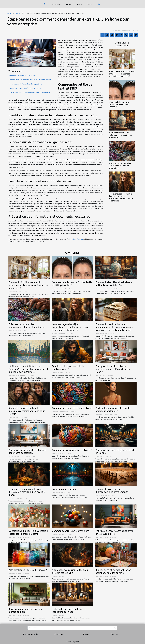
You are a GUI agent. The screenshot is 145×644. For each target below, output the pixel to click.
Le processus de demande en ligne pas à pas (26, 84)
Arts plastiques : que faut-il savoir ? (28, 570)
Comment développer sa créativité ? (72, 450)
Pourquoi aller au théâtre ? (67, 489)
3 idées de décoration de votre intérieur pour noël (69, 610)
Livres (79, 4)
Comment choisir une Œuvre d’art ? (71, 531)
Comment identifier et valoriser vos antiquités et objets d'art (120, 135)
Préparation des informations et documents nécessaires (30, 92)
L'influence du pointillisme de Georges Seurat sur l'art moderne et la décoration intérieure (28, 369)
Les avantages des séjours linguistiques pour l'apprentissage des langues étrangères (121, 197)
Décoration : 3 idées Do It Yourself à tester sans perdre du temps (28, 532)
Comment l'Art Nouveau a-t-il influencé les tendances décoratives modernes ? (122, 74)
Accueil (10, 13)
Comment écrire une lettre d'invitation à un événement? (112, 490)
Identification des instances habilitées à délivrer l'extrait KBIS (32, 80)
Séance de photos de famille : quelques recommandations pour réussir (27, 411)
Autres (89, 4)
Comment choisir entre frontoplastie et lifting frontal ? (119, 104)
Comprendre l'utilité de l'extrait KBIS (23, 75)
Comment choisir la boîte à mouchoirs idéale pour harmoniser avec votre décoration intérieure (114, 327)
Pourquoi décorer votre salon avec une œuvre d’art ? (114, 532)
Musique (69, 4)
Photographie (56, 4)
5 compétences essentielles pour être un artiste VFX (70, 571)
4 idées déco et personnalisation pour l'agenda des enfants (113, 571)
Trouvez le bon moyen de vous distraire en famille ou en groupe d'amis (27, 492)
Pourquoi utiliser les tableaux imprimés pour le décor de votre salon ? (113, 369)
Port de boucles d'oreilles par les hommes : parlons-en (113, 410)
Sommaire (16, 71)
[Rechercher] (72, 628)
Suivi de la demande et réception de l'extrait (26, 88)
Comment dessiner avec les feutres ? (72, 408)
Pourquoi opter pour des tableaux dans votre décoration (27, 452)
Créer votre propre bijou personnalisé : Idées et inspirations (120, 166)
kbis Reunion (78, 239)
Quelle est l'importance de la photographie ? (68, 368)
